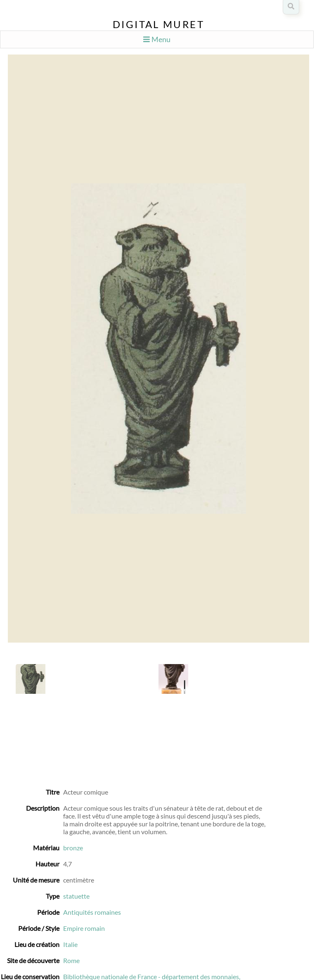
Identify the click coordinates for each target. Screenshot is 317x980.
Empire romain (84, 928)
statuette (76, 896)
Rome (71, 960)
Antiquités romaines (92, 912)
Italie (70, 944)
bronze (73, 848)
